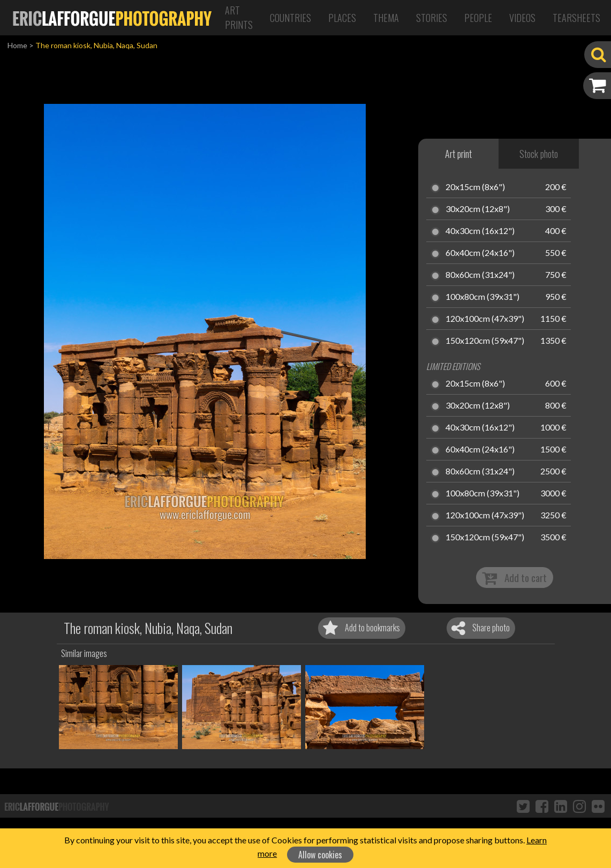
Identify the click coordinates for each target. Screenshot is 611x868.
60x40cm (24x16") (480, 253)
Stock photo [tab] (539, 154)
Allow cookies (320, 855)
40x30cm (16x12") (480, 231)
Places (342, 18)
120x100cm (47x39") (485, 319)
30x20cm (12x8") (478, 209)
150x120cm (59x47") (485, 341)
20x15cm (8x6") (475, 187)
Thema (386, 18)
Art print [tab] (458, 154)
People (478, 18)
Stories (432, 18)
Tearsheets (576, 18)
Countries (291, 18)
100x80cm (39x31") (482, 297)
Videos (522, 18)
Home (17, 45)
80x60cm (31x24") (480, 275)
